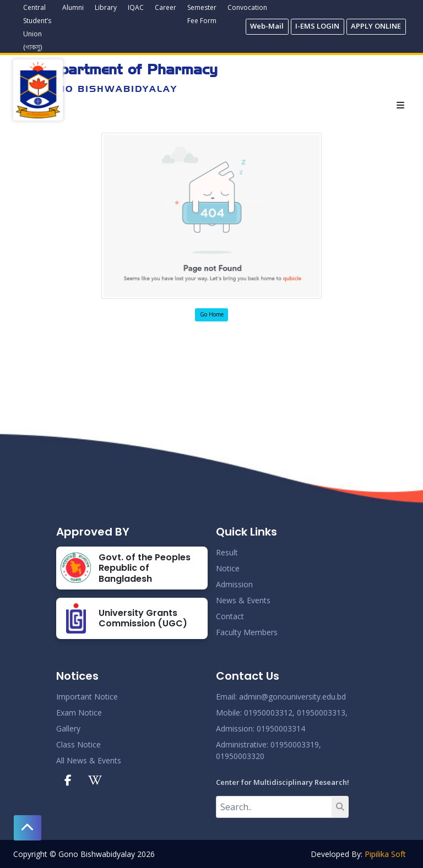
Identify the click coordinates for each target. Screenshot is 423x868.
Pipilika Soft (385, 854)
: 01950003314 (279, 728)
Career (166, 7)
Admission (234, 584)
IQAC (136, 7)
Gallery (68, 728)
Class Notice (78, 744)
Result (227, 552)
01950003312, (269, 713)
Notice (228, 568)
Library (106, 7)
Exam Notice (79, 713)
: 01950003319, (294, 744)
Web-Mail (267, 26)
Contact (230, 616)
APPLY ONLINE (376, 26)
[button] (28, 828)
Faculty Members (247, 632)
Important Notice (87, 697)
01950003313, (322, 713)
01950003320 (240, 756)
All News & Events (89, 760)
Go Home (212, 314)
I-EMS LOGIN (317, 26)
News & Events (243, 600)
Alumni (73, 7)
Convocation (247, 7)
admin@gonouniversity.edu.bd (292, 697)
